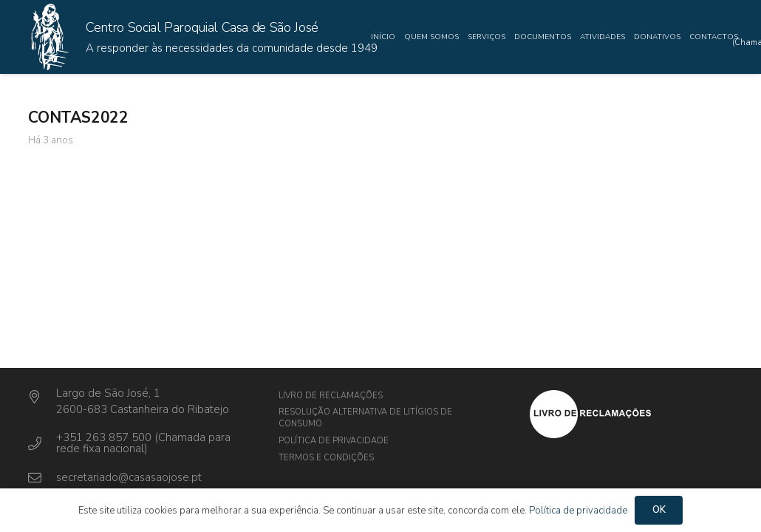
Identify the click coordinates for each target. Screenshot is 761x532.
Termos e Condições (326, 458)
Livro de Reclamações (331, 396)
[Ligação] (50, 37)
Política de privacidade (334, 441)
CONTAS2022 (78, 117)
